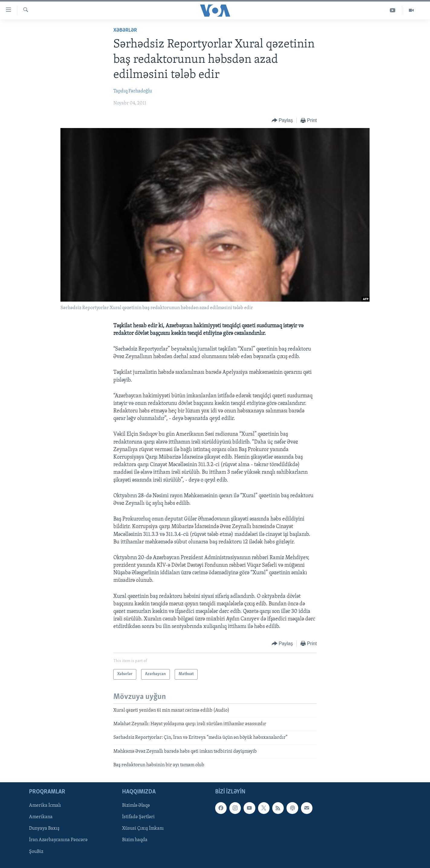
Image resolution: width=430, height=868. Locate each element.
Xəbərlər (125, 30)
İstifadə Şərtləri (138, 817)
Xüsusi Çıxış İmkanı (143, 828)
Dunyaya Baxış (44, 828)
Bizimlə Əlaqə (136, 806)
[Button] (282, 121)
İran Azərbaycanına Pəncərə (58, 840)
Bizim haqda (135, 840)
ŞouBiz (36, 851)
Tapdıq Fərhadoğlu (133, 91)
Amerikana (41, 817)
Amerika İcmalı (45, 806)
